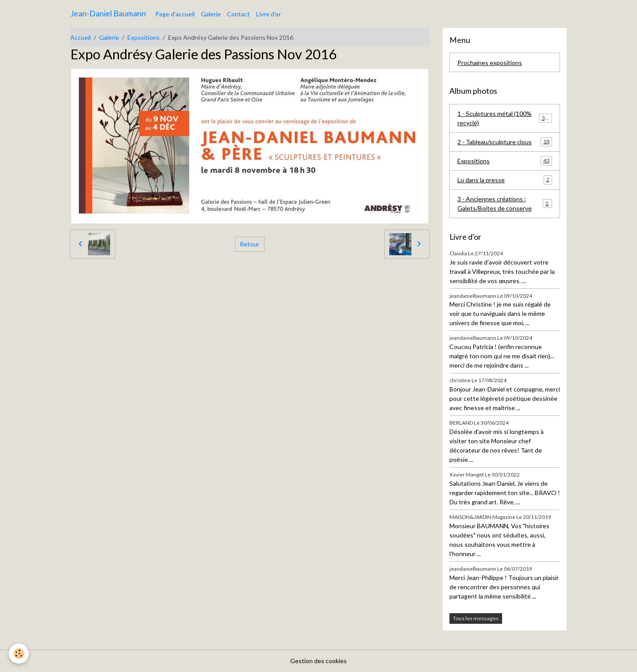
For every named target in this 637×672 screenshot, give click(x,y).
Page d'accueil (175, 14)
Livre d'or (269, 14)
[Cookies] (19, 654)
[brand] (108, 14)
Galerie (211, 14)
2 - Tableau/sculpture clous (505, 142)
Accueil (81, 37)
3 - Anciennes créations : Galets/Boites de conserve (505, 204)
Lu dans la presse (505, 180)
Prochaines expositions (490, 63)
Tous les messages (476, 618)
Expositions (144, 37)
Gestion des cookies (318, 661)
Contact (238, 14)
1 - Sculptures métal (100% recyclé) (505, 118)
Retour (249, 244)
